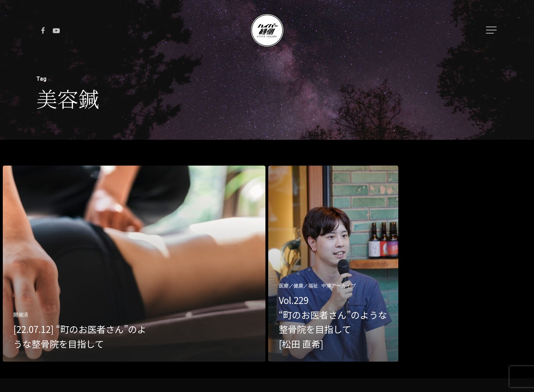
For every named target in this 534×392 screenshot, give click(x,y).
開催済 (21, 315)
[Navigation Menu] (492, 30)
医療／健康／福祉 (298, 286)
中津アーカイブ (339, 286)
